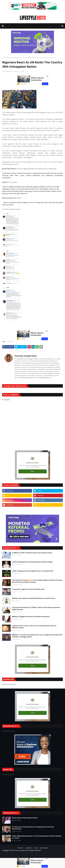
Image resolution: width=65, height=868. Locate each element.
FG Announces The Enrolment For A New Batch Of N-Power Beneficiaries (33, 828)
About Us (20, 848)
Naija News (10, 58)
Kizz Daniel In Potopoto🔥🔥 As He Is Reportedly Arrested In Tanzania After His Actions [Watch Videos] (37, 581)
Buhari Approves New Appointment (25, 818)
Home (4, 58)
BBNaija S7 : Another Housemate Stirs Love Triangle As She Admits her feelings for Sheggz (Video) (37, 636)
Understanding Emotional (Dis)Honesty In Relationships (32, 562)
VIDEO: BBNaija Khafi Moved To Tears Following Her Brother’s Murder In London (37, 837)
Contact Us (29, 848)
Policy (36, 848)
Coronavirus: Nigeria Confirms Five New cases (28, 589)
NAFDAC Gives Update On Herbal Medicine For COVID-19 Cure (34, 598)
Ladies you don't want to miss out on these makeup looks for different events (34, 627)
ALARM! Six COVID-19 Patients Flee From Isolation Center (32, 553)
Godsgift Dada (8, 71)
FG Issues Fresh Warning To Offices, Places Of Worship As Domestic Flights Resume (36, 608)
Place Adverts (44, 848)
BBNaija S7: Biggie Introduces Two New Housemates (31, 617)
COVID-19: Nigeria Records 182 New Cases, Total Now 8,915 (32, 571)
